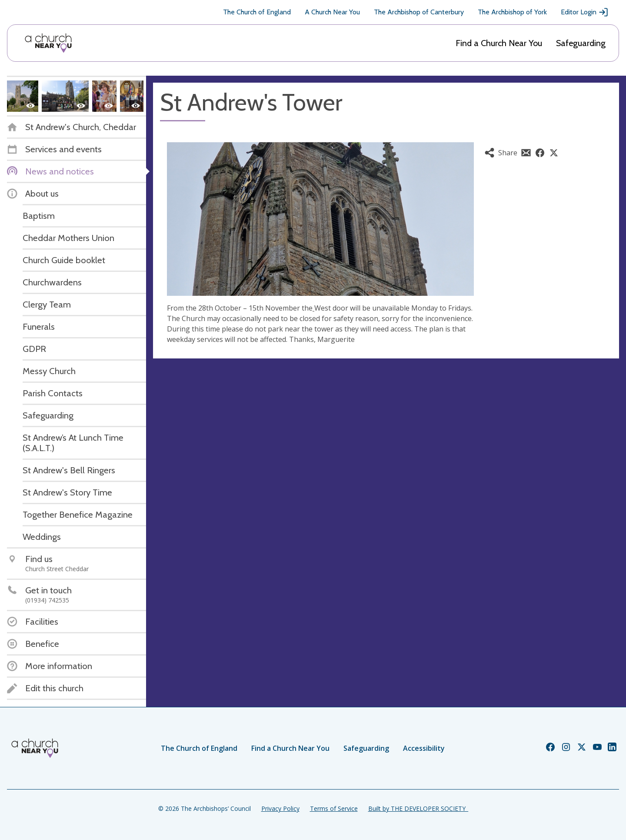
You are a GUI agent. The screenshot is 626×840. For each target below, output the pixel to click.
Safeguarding (581, 43)
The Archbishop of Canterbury (419, 12)
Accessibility (424, 748)
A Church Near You (332, 12)
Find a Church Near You (499, 43)
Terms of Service (334, 808)
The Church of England (257, 12)
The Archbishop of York (512, 12)
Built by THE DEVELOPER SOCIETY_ (418, 808)
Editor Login (585, 12)
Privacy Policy (280, 808)
